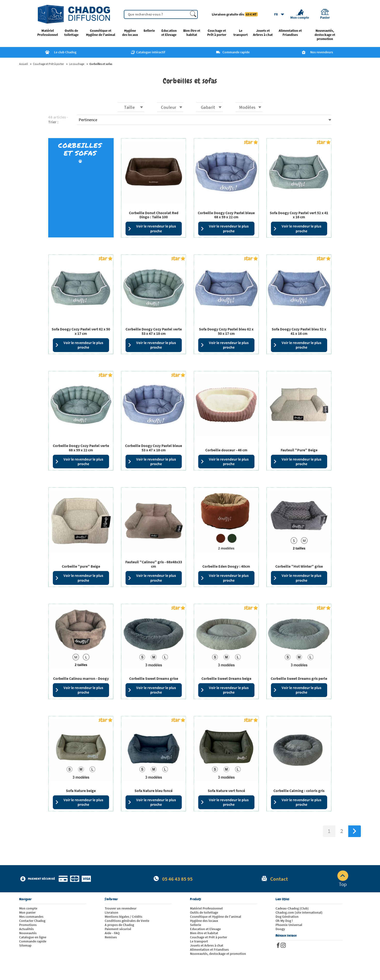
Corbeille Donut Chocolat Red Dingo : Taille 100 (154, 215)
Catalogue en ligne (33, 937)
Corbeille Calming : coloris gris (299, 791)
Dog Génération (287, 917)
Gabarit (208, 107)
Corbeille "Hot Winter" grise (299, 566)
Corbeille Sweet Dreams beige (226, 678)
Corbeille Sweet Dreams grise (154, 678)
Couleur (169, 107)
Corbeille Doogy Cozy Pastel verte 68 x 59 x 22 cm (81, 448)
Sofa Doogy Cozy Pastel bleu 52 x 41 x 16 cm (299, 331)
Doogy (280, 929)
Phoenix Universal (289, 925)
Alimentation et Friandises (290, 33)
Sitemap (25, 945)
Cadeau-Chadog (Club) (292, 908)
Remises (111, 937)
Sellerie (149, 31)
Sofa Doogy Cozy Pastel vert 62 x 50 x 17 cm (81, 331)
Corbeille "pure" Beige (81, 566)
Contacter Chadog (32, 921)
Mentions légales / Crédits (123, 917)
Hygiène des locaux (130, 33)
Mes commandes (31, 917)
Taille (129, 107)
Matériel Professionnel (48, 33)
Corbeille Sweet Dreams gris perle (299, 678)
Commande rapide (33, 941)
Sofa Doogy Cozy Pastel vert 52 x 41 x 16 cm (299, 215)
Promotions (28, 925)
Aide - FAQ (112, 933)
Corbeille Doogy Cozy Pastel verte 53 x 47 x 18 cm (154, 331)
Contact (279, 879)
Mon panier (27, 912)
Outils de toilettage (71, 33)
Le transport (241, 33)
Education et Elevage (169, 33)
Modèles (247, 107)
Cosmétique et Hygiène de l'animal (101, 33)
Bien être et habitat (192, 33)
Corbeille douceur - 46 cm (226, 450)
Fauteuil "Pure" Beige (299, 450)
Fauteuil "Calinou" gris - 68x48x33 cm (154, 564)
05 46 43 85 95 (177, 879)
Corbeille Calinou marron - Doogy (81, 678)
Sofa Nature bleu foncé (154, 791)
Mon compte (28, 908)
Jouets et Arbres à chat (263, 33)
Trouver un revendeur (121, 908)
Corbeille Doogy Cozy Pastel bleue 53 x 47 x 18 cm (154, 448)
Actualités (26, 929)
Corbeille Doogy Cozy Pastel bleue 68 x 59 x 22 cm (226, 215)
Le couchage (77, 64)
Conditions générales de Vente (127, 921)
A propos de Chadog (119, 925)
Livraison (111, 912)
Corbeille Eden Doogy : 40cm (226, 566)
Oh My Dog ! (284, 921)
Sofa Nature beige (81, 791)
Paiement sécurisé (118, 929)
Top (343, 879)
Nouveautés (28, 933)
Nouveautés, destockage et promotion (325, 35)
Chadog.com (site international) (299, 912)
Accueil (24, 64)
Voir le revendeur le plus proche (152, 228)
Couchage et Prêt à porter (217, 33)
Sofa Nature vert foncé (226, 791)
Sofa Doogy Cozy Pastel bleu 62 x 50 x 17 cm (226, 331)
